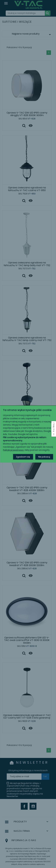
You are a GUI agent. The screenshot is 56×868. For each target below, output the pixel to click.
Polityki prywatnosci (13, 450)
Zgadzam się (23, 457)
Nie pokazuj (44, 457)
